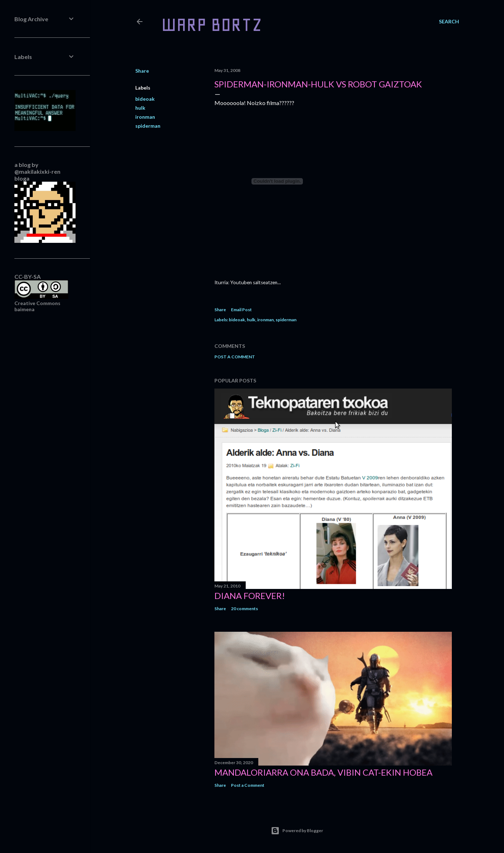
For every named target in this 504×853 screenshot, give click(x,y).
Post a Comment (235, 357)
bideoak (145, 99)
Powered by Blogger (297, 831)
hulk (140, 108)
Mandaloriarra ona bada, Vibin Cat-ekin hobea (323, 772)
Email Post (241, 310)
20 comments (244, 609)
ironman (145, 117)
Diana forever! (250, 596)
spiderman (148, 126)
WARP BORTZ (212, 25)
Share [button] (142, 71)
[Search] (449, 22)
